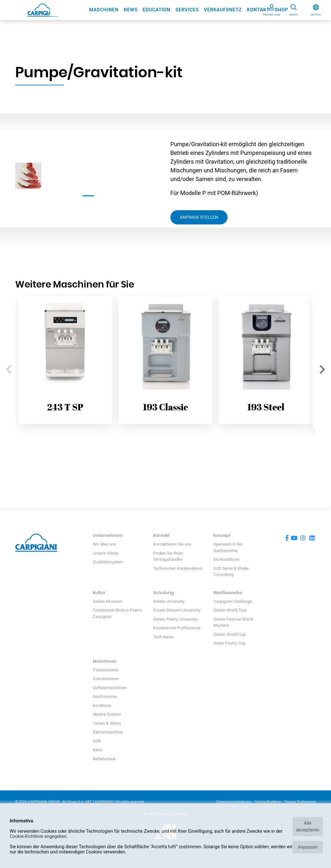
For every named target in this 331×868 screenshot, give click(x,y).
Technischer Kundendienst (178, 568)
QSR (97, 741)
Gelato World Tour (230, 610)
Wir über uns (104, 544)
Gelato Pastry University (175, 619)
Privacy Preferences (300, 802)
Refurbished (104, 759)
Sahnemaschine (108, 732)
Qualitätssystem (108, 562)
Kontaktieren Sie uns (172, 544)
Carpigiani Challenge (233, 601)
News (130, 10)
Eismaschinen (106, 679)
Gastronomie (105, 696)
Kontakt (258, 10)
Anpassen (308, 847)
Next (322, 367)
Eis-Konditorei (226, 559)
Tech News (164, 637)
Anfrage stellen (199, 217)
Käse (97, 750)
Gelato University (169, 601)
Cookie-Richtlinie (268, 802)
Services (187, 10)
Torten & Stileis (107, 723)
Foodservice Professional (177, 628)
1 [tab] (88, 196)
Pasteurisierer (106, 670)
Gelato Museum (107, 601)
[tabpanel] (28, 176)
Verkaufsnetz (223, 10)
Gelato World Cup (230, 634)
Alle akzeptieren (308, 826)
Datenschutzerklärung (234, 802)
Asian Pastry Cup (229, 643)
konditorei (102, 705)
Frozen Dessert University (177, 610)
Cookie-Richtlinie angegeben (38, 836)
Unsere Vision (106, 553)
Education (156, 10)
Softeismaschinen (110, 688)
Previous (9, 367)
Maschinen (104, 10)
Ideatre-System (107, 714)
